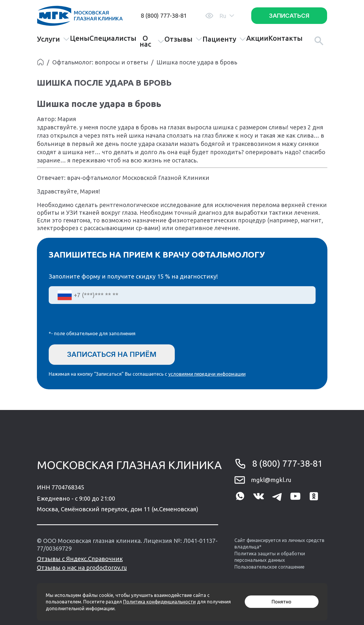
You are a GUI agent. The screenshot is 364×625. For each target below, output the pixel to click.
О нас (152, 41)
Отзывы (183, 39)
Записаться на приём (112, 354)
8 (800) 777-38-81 (164, 16)
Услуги (53, 39)
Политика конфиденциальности (159, 602)
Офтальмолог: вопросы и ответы (100, 62)
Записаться (289, 16)
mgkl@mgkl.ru (271, 480)
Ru (227, 16)
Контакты (285, 38)
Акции (257, 38)
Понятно (281, 602)
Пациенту (224, 39)
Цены (80, 38)
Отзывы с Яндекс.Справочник (80, 559)
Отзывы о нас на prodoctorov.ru (82, 568)
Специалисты (113, 38)
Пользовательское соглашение (269, 567)
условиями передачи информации (207, 374)
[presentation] (94, 321)
